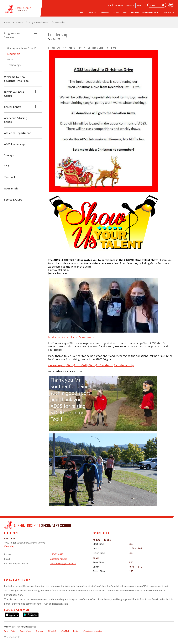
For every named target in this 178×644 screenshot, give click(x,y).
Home (82, 12)
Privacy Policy (10, 631)
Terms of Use (26, 631)
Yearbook (10, 177)
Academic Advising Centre (16, 120)
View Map (9, 546)
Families (116, 12)
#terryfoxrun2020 (77, 365)
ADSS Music (11, 188)
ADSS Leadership (14, 144)
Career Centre (21, 107)
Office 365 (52, 631)
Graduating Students (151, 12)
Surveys (9, 155)
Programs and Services (21, 35)
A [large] (113, 5)
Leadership (14, 54)
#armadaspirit (57, 365)
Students (105, 12)
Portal (76, 631)
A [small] (109, 5)
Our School (93, 12)
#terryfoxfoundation (101, 365)
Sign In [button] (141, 5)
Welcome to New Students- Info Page (16, 79)
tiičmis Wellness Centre (21, 94)
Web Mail (65, 631)
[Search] (157, 5)
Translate (130, 5)
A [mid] (111, 5)
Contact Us (169, 12)
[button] (35, 33)
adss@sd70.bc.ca (59, 559)
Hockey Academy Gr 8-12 (22, 48)
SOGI (7, 166)
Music (10, 59)
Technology (14, 65)
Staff (125, 12)
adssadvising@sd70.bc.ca (63, 563)
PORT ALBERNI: (119, 5)
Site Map (40, 631)
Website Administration (93, 631)
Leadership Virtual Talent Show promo (71, 337)
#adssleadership (124, 365)
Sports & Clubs (13, 200)
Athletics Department (17, 133)
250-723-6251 (57, 554)
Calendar (135, 12)
